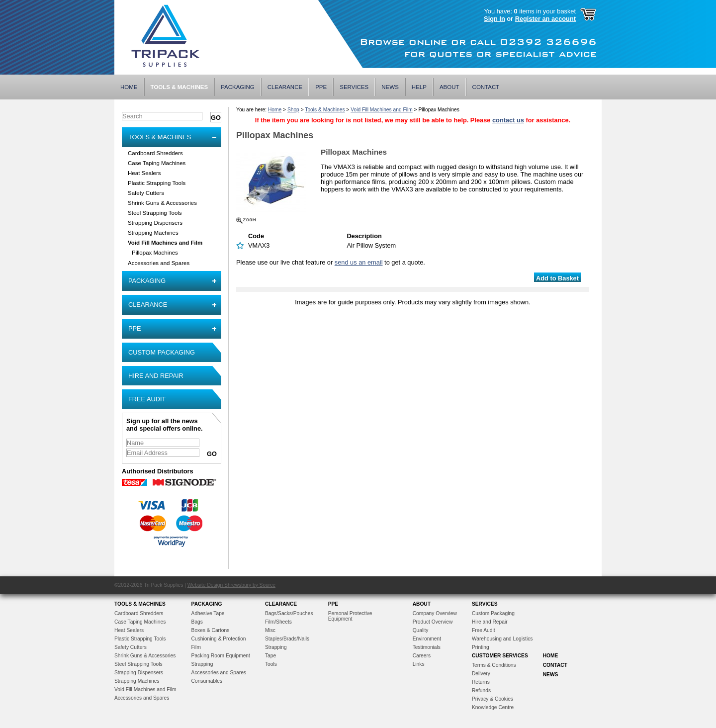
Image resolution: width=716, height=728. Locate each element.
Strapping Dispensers (155, 223)
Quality (421, 630)
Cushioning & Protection (219, 639)
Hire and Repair (156, 376)
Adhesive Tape (208, 613)
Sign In (494, 19)
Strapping (202, 664)
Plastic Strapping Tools (157, 183)
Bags (197, 622)
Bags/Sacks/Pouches (289, 613)
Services (354, 87)
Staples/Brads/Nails (287, 639)
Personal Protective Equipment (350, 616)
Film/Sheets (278, 622)
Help (419, 87)
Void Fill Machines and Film (165, 243)
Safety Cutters (146, 193)
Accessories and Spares (159, 263)
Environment (427, 639)
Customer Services (500, 656)
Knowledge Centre (493, 707)
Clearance (285, 87)
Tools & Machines (179, 87)
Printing (481, 647)
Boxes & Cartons (211, 630)
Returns (481, 682)
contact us (508, 120)
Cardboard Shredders (155, 153)
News (390, 87)
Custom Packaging (162, 352)
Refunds (481, 690)
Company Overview (435, 613)
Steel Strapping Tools (155, 213)
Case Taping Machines (157, 163)
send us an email (359, 262)
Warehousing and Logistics (502, 639)
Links (419, 664)
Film (196, 647)
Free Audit (147, 399)
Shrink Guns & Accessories (162, 203)
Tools (271, 664)
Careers (422, 656)
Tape (270, 656)
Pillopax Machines (155, 253)
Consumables (207, 681)
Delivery (481, 674)
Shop (293, 110)
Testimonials (427, 647)
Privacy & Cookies (492, 699)
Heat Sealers (144, 173)
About (449, 87)
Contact (486, 87)
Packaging (238, 87)
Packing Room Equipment (221, 656)
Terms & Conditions (494, 665)
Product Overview (433, 622)
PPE (321, 87)
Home (129, 87)
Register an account (545, 19)
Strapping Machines (153, 233)
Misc (270, 630)
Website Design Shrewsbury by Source (231, 585)
